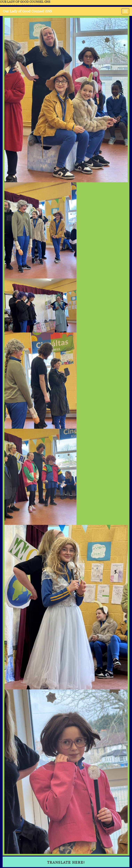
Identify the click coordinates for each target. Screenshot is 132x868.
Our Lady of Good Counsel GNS (25, 2)
